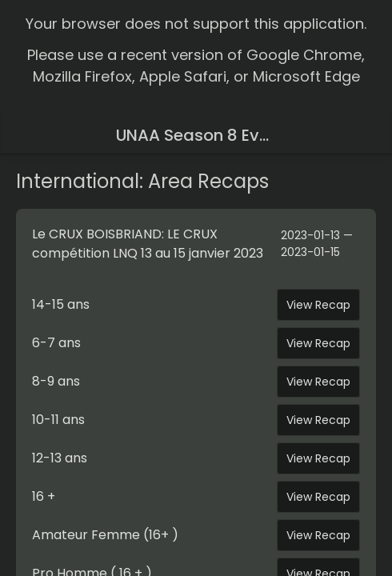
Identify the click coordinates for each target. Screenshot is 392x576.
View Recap (318, 305)
